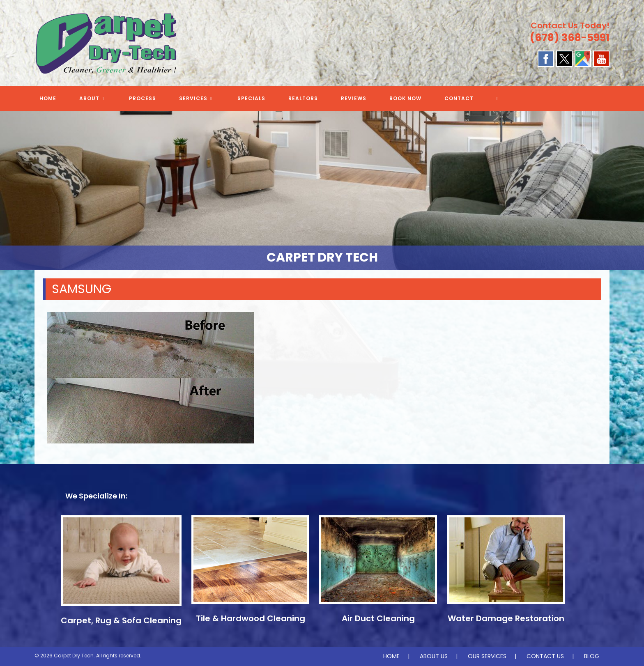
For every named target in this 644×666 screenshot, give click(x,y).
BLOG (592, 656)
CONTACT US (545, 656)
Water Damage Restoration (506, 618)
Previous (10, 188)
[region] (322, 191)
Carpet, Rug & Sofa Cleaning (121, 620)
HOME (391, 656)
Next (634, 188)
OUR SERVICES (487, 656)
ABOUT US (434, 656)
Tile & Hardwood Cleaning (251, 618)
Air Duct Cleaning (378, 618)
